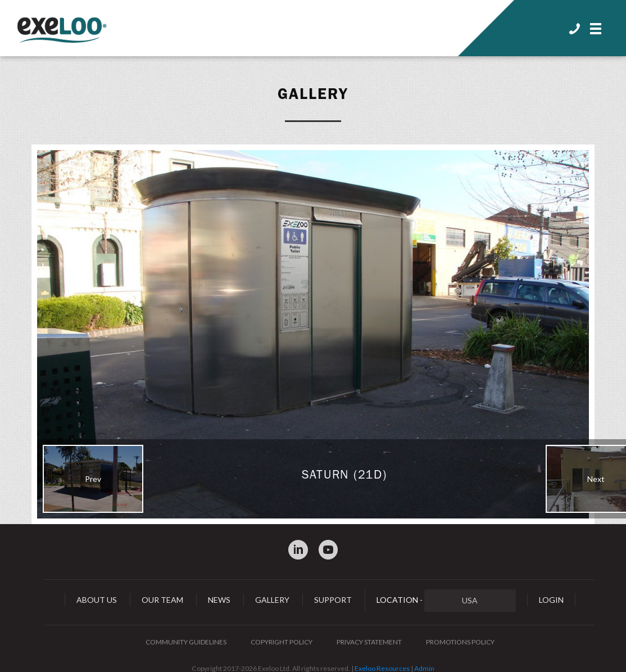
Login (551, 600)
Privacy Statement (369, 642)
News (219, 600)
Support (333, 600)
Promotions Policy (460, 642)
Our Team (162, 600)
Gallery (313, 94)
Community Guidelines (186, 642)
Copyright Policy (282, 642)
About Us (97, 600)
